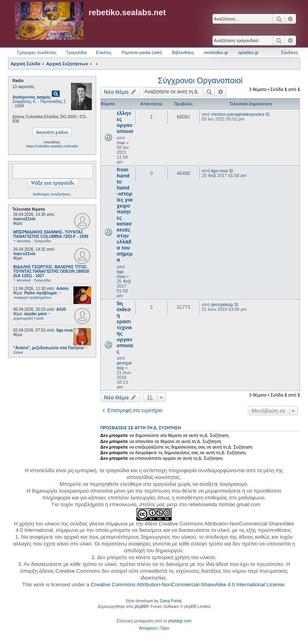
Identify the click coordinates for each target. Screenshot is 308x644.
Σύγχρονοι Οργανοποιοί (200, 80)
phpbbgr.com (180, 621)
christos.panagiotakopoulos (238, 114)
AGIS (61, 309)
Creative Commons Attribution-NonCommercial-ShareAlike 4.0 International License (187, 585)
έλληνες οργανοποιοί (125, 122)
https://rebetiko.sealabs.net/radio (52, 146)
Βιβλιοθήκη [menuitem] (183, 52)
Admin (62, 289)
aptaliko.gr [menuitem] (248, 52)
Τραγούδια (76, 52)
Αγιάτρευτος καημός (32, 97)
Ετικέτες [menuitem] (104, 52)
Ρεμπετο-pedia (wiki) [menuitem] (142, 52)
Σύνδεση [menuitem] (290, 52)
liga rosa (64, 330)
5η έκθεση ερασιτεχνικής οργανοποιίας (125, 327)
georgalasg (222, 304)
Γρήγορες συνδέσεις (37, 52)
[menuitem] (148, 628)
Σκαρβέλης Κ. (24, 102)
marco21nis (24, 219)
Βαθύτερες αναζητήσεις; (52, 194)
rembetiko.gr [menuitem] (216, 52)
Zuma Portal (170, 601)
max (121, 143)
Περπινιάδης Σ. (54, 102)
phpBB (140, 607)
